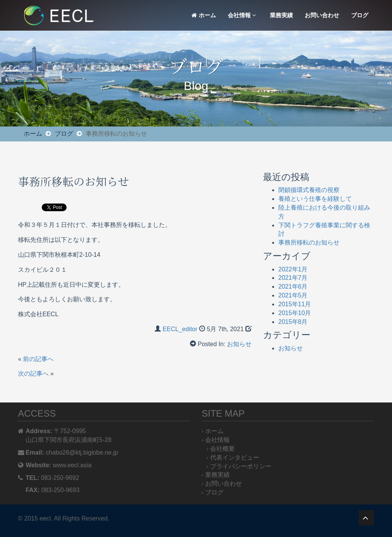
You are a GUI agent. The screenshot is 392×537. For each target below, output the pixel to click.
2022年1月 (293, 269)
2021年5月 (293, 295)
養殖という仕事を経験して (315, 199)
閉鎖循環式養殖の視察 (309, 190)
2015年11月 (295, 304)
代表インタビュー (235, 457)
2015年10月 (295, 313)
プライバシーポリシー (241, 466)
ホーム (204, 15)
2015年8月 (293, 322)
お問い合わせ (322, 15)
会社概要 (222, 449)
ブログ (360, 15)
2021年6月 (293, 287)
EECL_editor (180, 329)
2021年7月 (293, 278)
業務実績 (281, 15)
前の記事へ (38, 359)
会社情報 (242, 15)
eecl (45, 518)
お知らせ (239, 344)
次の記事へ (33, 374)
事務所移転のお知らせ (309, 242)
